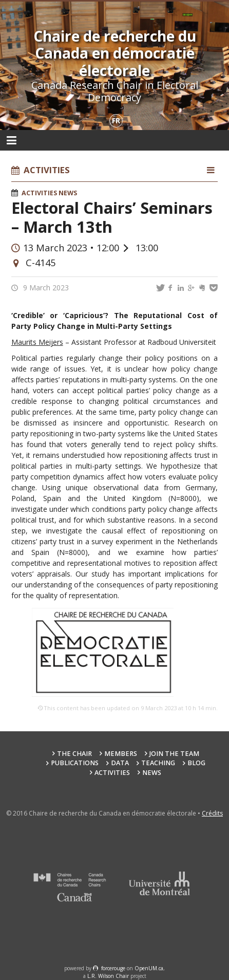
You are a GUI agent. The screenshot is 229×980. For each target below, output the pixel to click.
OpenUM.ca (149, 968)
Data (120, 763)
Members (121, 754)
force (113, 968)
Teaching (158, 763)
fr (116, 121)
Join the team (174, 754)
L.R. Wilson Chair (108, 976)
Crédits (212, 813)
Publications (75, 763)
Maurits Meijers (37, 342)
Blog (196, 763)
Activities (39, 193)
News (68, 193)
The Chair (74, 754)
